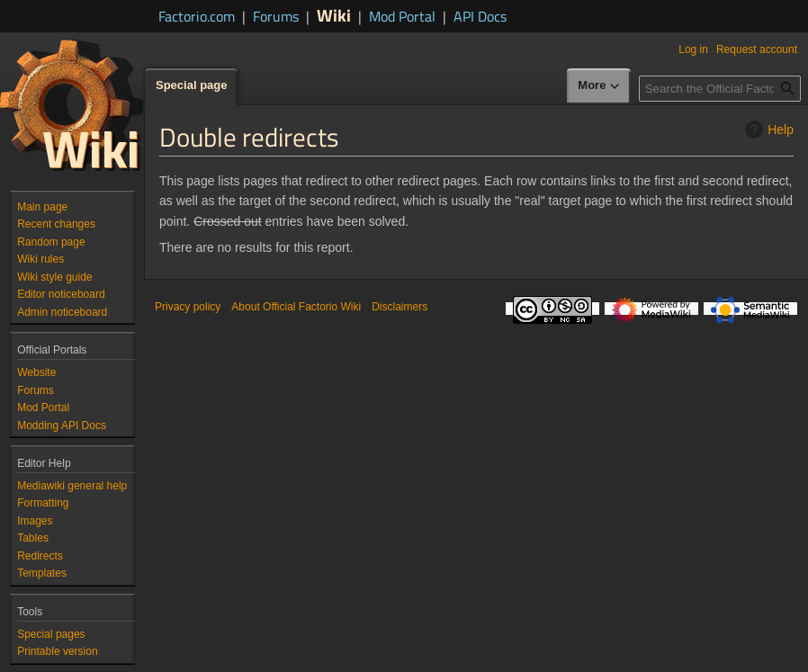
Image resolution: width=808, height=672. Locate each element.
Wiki (334, 15)
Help (767, 130)
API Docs (480, 16)
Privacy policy (188, 307)
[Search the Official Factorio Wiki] (720, 89)
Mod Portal (402, 16)
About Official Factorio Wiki (296, 307)
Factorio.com (197, 16)
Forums (276, 16)
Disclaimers (400, 307)
